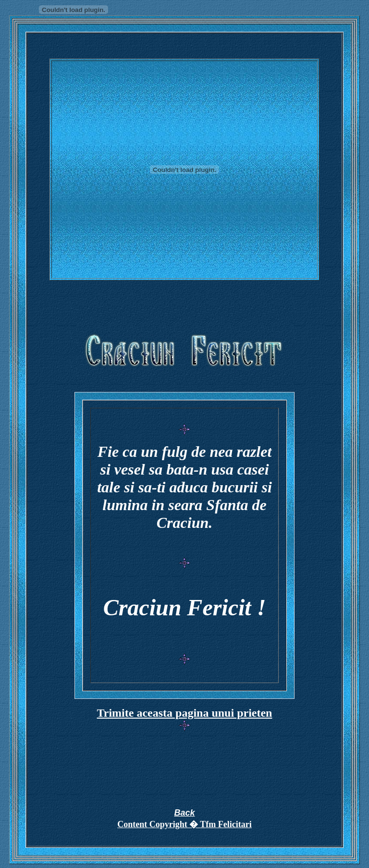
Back (184, 813)
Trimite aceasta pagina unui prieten (185, 713)
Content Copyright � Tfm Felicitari (184, 824)
